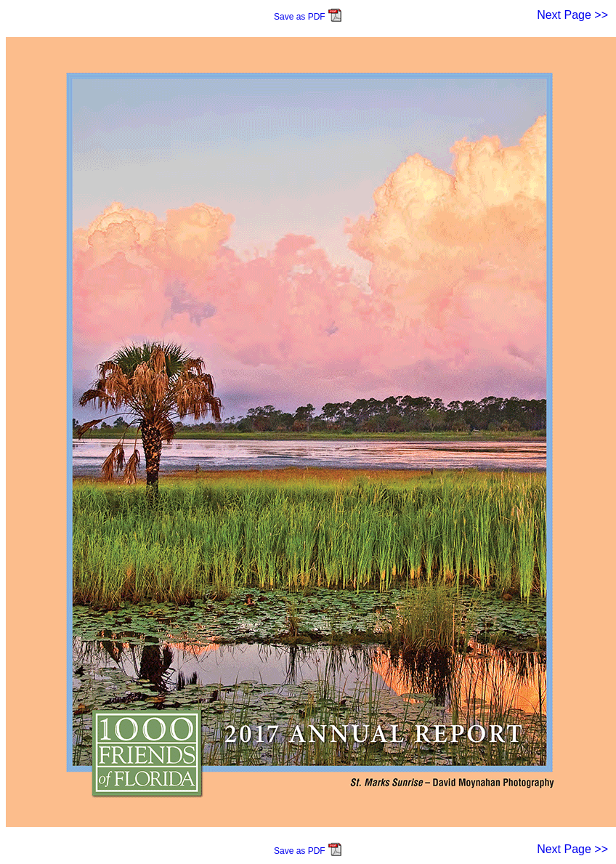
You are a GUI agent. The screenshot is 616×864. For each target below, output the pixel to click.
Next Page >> (572, 15)
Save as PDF (308, 17)
